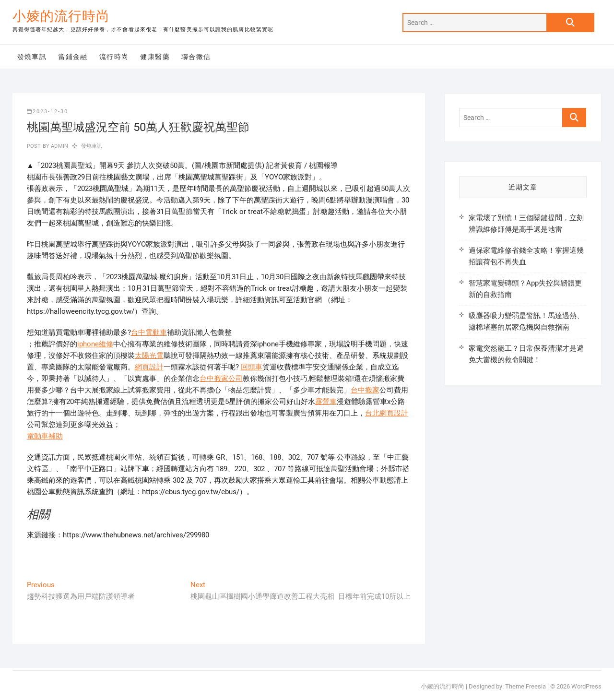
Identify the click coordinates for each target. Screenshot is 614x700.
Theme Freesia (525, 686)
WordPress (586, 686)
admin (59, 146)
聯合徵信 (196, 57)
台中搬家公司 (221, 379)
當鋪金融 (73, 57)
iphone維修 (95, 344)
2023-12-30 (47, 112)
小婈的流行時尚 (61, 16)
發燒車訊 (32, 57)
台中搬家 (365, 390)
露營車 (326, 402)
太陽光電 (149, 356)
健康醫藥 (155, 57)
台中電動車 (149, 332)
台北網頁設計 (387, 413)
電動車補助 (45, 436)
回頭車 (252, 367)
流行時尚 (114, 57)
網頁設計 (149, 367)
